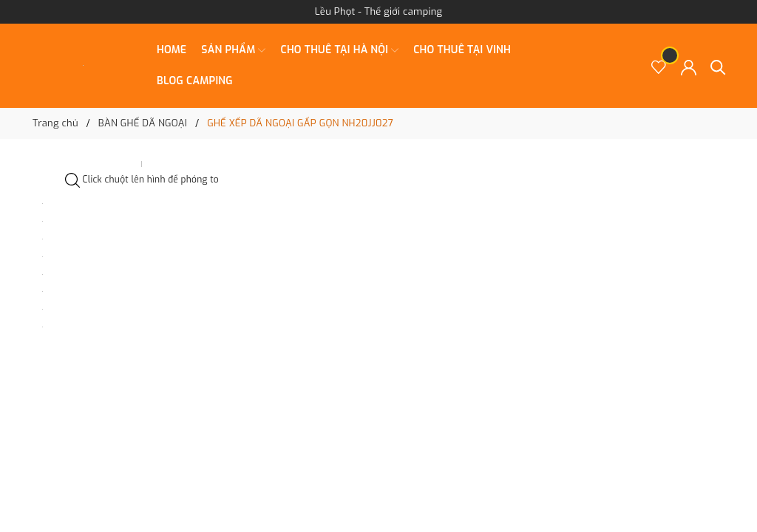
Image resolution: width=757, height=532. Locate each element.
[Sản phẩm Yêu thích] (659, 66)
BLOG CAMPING (195, 81)
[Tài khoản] (689, 66)
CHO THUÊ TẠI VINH (462, 50)
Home (172, 50)
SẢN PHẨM (233, 50)
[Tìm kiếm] (718, 66)
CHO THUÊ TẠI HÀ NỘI (339, 50)
